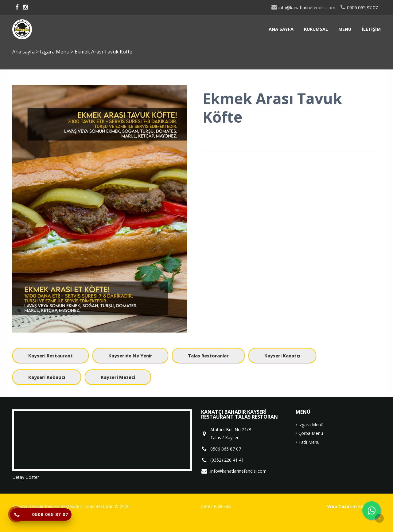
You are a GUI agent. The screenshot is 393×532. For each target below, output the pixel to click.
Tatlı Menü (308, 442)
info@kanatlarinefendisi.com (303, 8)
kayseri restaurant (51, 356)
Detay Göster (26, 477)
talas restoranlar (208, 356)
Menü (345, 29)
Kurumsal (316, 29)
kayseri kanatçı (282, 356)
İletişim (371, 29)
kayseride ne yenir (130, 356)
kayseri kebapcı (47, 377)
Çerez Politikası (216, 506)
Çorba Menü (309, 433)
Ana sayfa (281, 29)
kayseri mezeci (118, 377)
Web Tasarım (342, 506)
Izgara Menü (55, 52)
